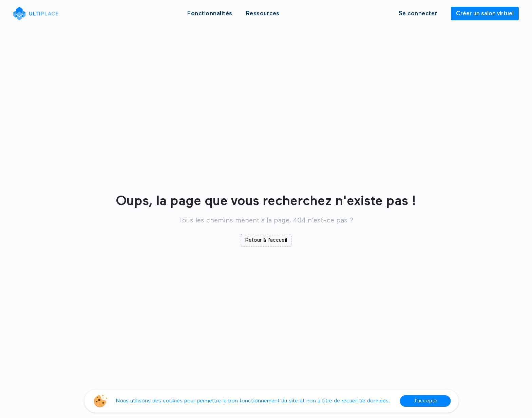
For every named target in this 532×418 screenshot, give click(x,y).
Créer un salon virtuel (485, 14)
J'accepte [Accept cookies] (425, 401)
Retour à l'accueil (266, 240)
